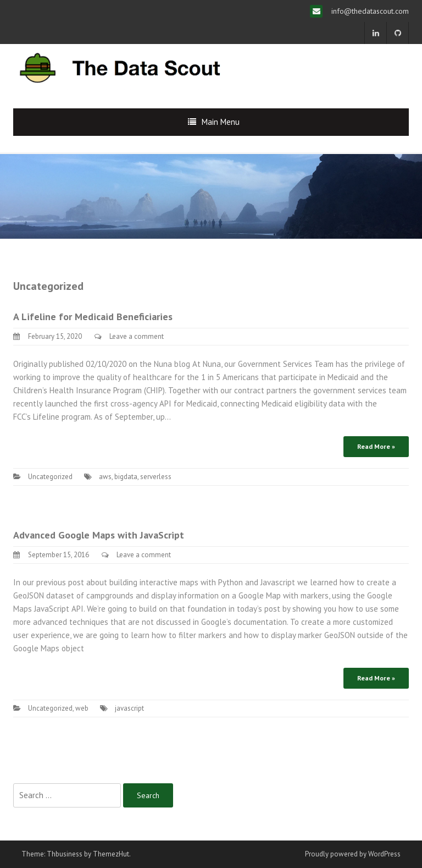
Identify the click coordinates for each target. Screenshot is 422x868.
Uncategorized (50, 477)
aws (105, 477)
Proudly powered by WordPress (353, 854)
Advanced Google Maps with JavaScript (99, 535)
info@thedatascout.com (369, 11)
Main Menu (221, 122)
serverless (156, 477)
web (82, 708)
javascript (129, 708)
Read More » (376, 446)
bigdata (126, 477)
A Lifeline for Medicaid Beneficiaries (93, 317)
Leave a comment (137, 336)
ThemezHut (111, 854)
